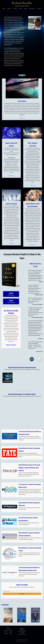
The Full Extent (22, 630)
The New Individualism (22, 634)
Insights (11, 630)
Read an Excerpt (11, 345)
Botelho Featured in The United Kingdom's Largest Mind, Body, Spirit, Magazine (29, 468)
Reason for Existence (22, 631)
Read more (11, 176)
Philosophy (6, 633)
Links (6, 632)
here (21, 65)
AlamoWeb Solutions (23, 641)
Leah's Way (22, 633)
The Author (6, 630)
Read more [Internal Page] (22, 118)
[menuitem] (4, 9)
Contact (11, 631)
